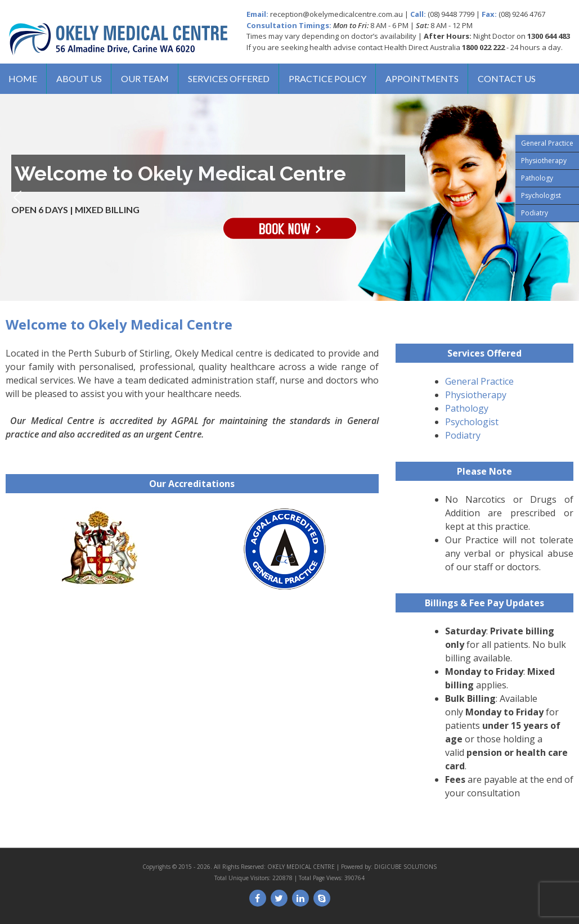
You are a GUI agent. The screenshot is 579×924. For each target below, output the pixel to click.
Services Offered (229, 78)
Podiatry (463, 435)
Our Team (145, 78)
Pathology (467, 408)
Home (23, 78)
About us (79, 78)
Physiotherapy (476, 395)
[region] (289, 197)
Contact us (507, 78)
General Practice (479, 381)
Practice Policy (327, 78)
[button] (17, 197)
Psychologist (472, 422)
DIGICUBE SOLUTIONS (405, 867)
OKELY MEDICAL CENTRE (301, 867)
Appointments (422, 78)
